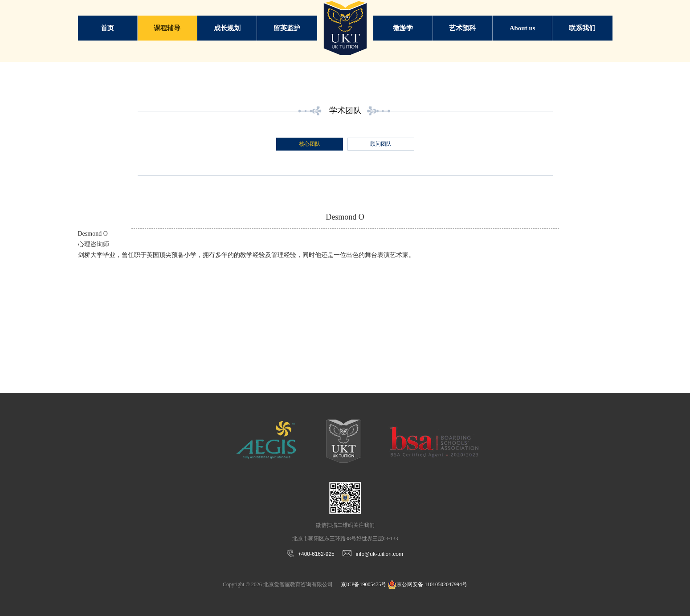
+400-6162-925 (311, 554)
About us (523, 28)
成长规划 (227, 28)
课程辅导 (167, 28)
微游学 (403, 28)
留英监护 (287, 28)
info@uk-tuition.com (373, 554)
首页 (107, 28)
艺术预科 (462, 28)
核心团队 (310, 144)
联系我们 (582, 28)
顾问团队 (381, 144)
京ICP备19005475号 (364, 584)
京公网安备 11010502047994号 (427, 584)
